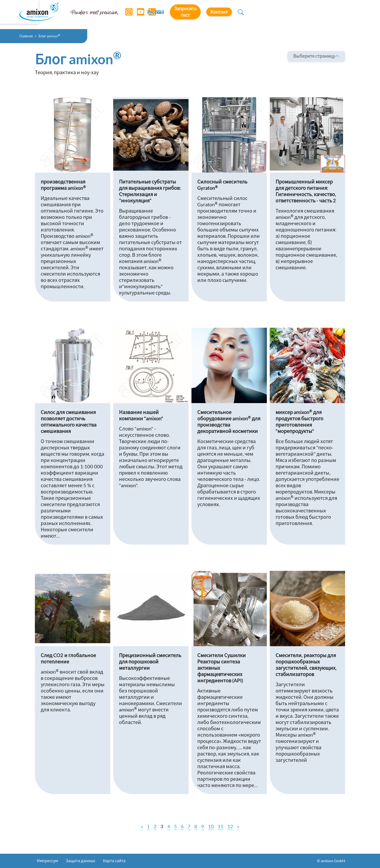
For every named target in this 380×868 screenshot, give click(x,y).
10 (211, 826)
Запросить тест (284, 14)
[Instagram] (127, 15)
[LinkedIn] (150, 15)
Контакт (329, 14)
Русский (244, 15)
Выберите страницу (316, 56)
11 (221, 826)
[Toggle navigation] (190, 15)
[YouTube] (139, 15)
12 (230, 826)
